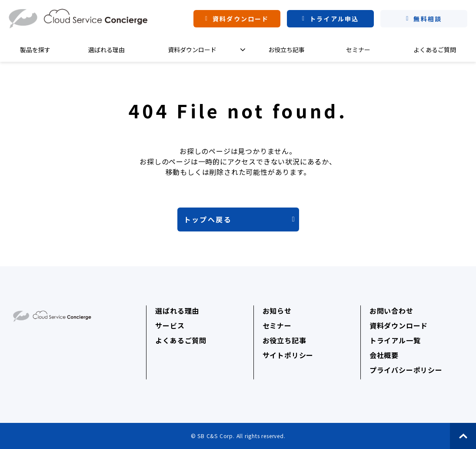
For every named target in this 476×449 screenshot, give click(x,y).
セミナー (358, 50)
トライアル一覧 (395, 340)
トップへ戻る (208, 219)
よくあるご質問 (435, 50)
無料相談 (427, 19)
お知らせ (277, 311)
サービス (170, 325)
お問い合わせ (391, 311)
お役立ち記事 (286, 50)
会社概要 (384, 355)
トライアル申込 (334, 19)
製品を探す (35, 50)
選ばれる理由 (107, 50)
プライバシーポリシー (406, 370)
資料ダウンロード (241, 19)
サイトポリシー (288, 355)
